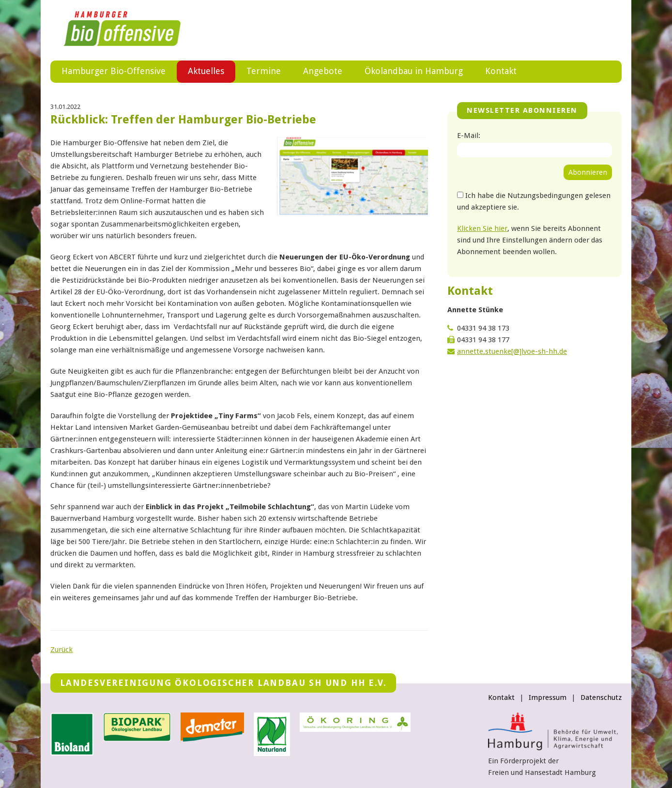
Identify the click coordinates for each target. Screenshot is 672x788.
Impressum (548, 697)
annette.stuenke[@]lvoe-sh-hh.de (512, 351)
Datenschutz (601, 697)
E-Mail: (469, 136)
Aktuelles (206, 71)
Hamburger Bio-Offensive (114, 71)
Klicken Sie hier (482, 228)
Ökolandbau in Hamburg (414, 71)
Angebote (323, 71)
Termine (264, 71)
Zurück (61, 650)
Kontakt (501, 71)
